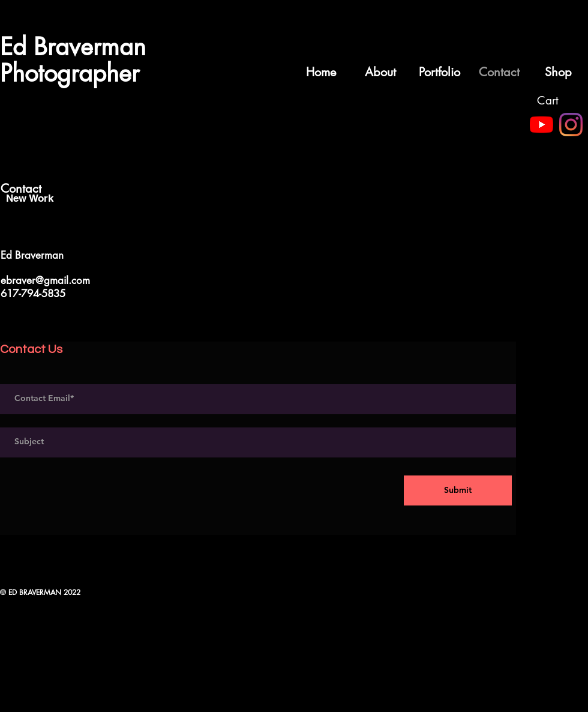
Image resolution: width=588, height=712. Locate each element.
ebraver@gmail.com (45, 280)
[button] (556, 101)
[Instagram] (571, 125)
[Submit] (458, 490)
